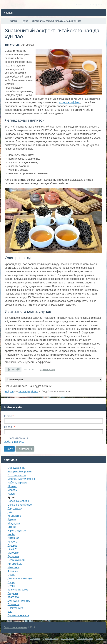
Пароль (9, 427)
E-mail (8, 416)
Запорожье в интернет (15, 627)
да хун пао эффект (69, 102)
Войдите (9, 392)
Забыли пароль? (14, 442)
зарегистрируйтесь (28, 392)
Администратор (47, 369)
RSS (101, 387)
